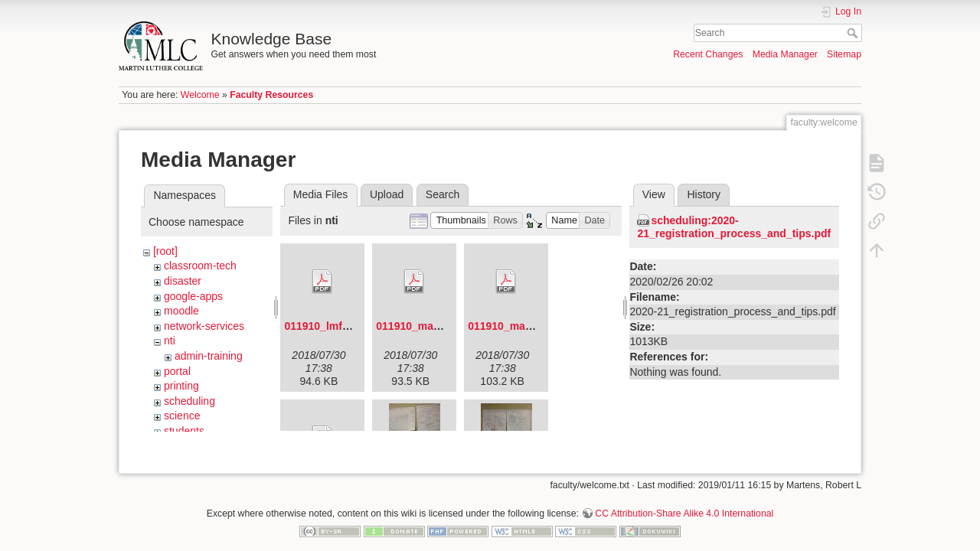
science (182, 416)
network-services (204, 326)
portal (177, 371)
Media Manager (785, 54)
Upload (387, 194)
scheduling (189, 401)
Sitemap (844, 54)
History (704, 194)
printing (181, 386)
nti (170, 341)
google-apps (193, 296)
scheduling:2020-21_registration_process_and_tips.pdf (734, 227)
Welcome (200, 95)
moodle (181, 311)
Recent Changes (708, 54)
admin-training (209, 356)
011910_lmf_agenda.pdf (345, 326)
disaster (183, 281)
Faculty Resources (271, 95)
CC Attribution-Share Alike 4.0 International (684, 500)
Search (854, 33)
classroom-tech (200, 266)
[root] (165, 251)
